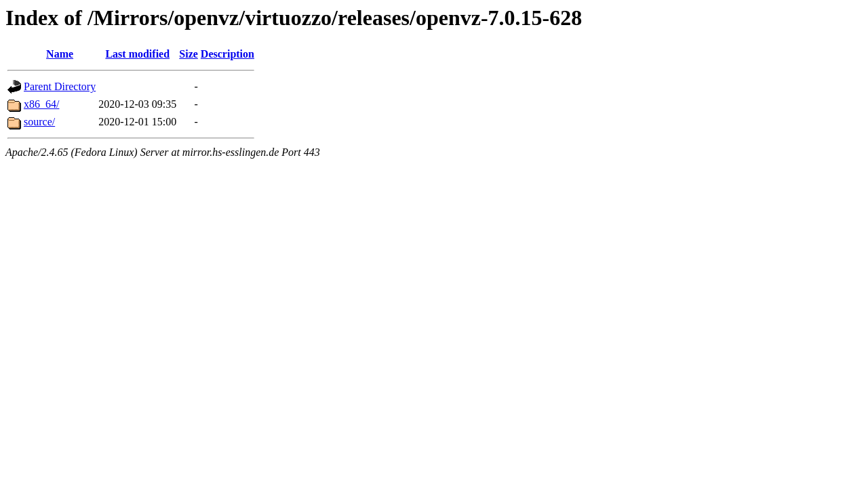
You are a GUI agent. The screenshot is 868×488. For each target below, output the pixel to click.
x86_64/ (41, 104)
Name (60, 54)
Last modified (137, 54)
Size (189, 54)
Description (228, 54)
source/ (39, 122)
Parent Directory (60, 86)
